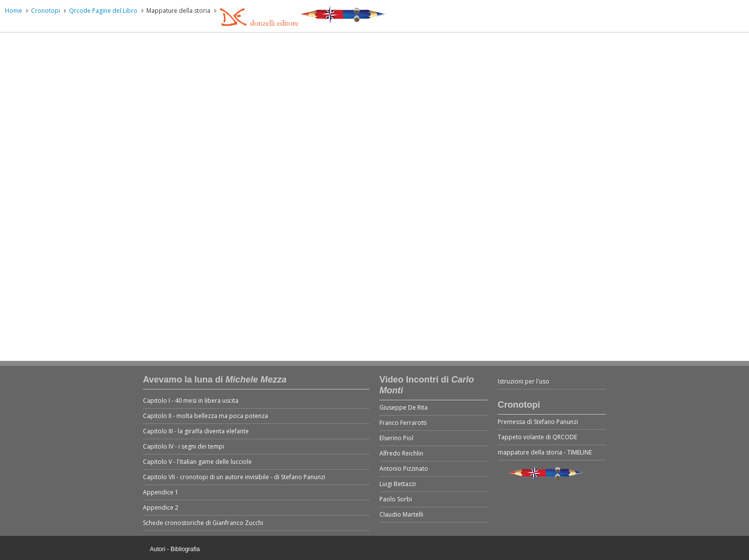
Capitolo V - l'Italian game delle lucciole (197, 462)
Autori (157, 549)
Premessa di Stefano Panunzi (538, 422)
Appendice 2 (161, 507)
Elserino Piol (396, 438)
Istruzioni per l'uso (524, 381)
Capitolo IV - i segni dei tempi (184, 446)
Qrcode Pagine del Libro (103, 11)
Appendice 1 (161, 492)
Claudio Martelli (401, 514)
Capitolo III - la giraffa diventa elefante (196, 431)
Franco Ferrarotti (403, 423)
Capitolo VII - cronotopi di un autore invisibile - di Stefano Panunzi (234, 477)
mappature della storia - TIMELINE (545, 452)
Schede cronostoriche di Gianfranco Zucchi (203, 523)
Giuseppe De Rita (404, 407)
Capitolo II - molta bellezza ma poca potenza (205, 416)
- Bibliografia (184, 549)
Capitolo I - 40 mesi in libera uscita (191, 401)
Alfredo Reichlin (401, 453)
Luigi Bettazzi (398, 484)
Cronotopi (46, 11)
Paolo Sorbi (396, 499)
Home (14, 11)
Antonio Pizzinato (404, 469)
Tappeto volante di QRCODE (537, 437)
